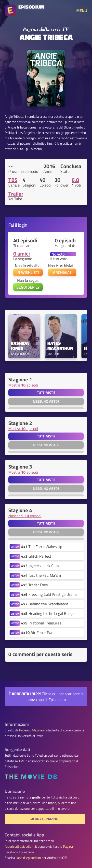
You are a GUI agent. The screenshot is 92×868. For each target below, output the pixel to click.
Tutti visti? (46, 393)
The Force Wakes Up (42, 547)
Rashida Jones (20, 346)
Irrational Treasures (41, 623)
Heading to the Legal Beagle (48, 613)
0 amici (22, 254)
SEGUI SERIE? (28, 287)
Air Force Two (37, 633)
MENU (82, 11)
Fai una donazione (45, 819)
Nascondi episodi (25, 516)
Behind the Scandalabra (45, 604)
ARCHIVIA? (62, 272)
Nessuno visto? (46, 401)
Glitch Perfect (36, 556)
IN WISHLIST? (28, 272)
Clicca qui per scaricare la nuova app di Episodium (46, 697)
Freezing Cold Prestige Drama (49, 594)
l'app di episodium (28, 858)
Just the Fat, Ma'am (41, 575)
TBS (13, 180)
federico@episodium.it (21, 846)
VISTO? (15, 547)
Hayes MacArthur (60, 346)
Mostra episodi (23, 385)
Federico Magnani (32, 730)
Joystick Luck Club (40, 566)
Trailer (16, 194)
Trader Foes (34, 585)
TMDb (23, 761)
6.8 (75, 180)
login (23, 225)
